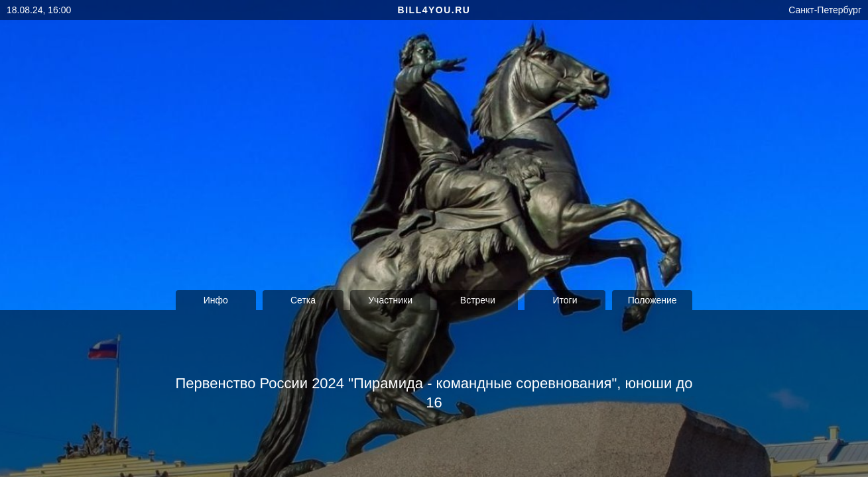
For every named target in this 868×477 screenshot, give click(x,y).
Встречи (478, 300)
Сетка (303, 300)
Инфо (216, 300)
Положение (652, 300)
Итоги (565, 300)
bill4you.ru (434, 10)
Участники (390, 300)
